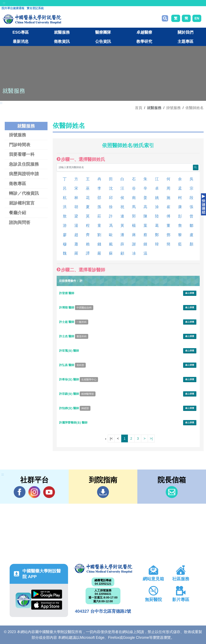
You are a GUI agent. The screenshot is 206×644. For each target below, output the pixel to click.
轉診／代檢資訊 (24, 193)
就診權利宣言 (22, 203)
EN (197, 18)
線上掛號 (190, 293)
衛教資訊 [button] (62, 41)
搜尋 (165, 18)
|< (111, 438)
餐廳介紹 (18, 213)
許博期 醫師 (76, 308)
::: (4, 3)
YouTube (49, 492)
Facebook (20, 492)
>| (151, 438)
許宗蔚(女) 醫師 (77, 394)
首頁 (139, 108)
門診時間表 (20, 145)
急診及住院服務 (24, 164)
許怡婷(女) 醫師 (75, 408)
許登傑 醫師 (67, 293)
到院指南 (103, 492)
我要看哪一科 (22, 154)
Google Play (47, 594)
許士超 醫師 (74, 322)
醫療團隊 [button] (103, 32)
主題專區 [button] (185, 41)
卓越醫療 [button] (144, 32)
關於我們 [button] (185, 32)
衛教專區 (18, 184)
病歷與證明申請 (24, 174)
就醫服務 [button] (62, 32)
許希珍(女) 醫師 (79, 379)
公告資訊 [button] (103, 41)
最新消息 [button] (21, 41)
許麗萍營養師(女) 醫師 (74, 423)
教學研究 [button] (144, 41)
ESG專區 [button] (21, 32)
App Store (47, 605)
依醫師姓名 (195, 108)
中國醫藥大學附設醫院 (103, 569)
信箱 (172, 492)
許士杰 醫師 (74, 336)
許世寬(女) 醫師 (69, 351)
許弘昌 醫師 (72, 365)
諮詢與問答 (20, 222)
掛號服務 (173, 108)
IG (34, 492)
